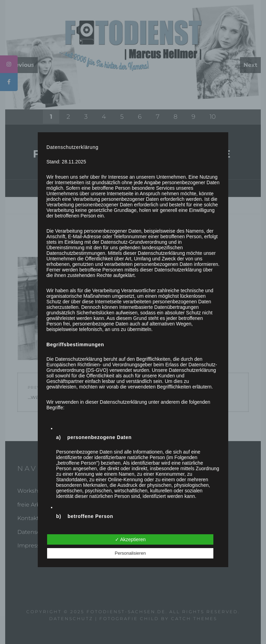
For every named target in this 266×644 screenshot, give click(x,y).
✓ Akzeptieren (130, 539)
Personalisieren (130, 553)
